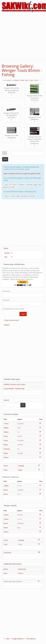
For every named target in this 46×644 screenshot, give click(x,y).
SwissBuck (7, 552)
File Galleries (30, 639)
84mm (6, 445)
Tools (5, 470)
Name (17, 80)
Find (5, 159)
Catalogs (21, 466)
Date (22, 80)
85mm (6, 490)
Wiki (7, 639)
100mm (6, 432)
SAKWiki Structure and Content (15, 384)
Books (6, 569)
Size (36, 80)
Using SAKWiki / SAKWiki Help (14, 389)
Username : (6, 291)
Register (7, 325)
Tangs (20, 470)
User (31, 80)
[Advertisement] (24, 36)
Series (6, 466)
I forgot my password (11, 320)
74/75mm (7, 449)
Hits (27, 80)
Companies (22, 569)
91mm (6, 440)
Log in (23, 314)
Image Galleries (17, 639)
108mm (6, 428)
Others (6, 457)
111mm (6, 424)
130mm (6, 486)
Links (5, 573)
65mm (6, 494)
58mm (6, 453)
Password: (6, 300)
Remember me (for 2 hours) (13, 309)
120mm (6, 519)
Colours (21, 573)
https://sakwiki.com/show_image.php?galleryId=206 (22, 173)
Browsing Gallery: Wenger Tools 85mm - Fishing (22, 70)
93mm (6, 436)
